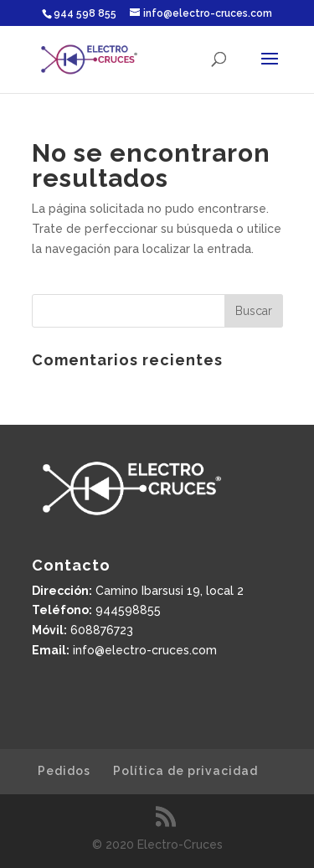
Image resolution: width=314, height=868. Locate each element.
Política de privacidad (185, 771)
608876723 (102, 630)
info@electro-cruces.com (145, 650)
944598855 (128, 610)
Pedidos (64, 771)
